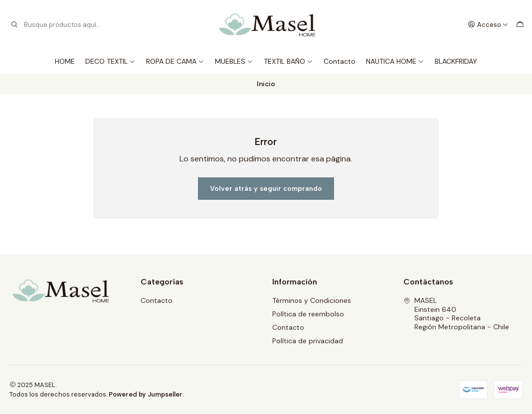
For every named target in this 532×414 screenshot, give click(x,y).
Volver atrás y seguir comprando (266, 189)
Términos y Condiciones (312, 300)
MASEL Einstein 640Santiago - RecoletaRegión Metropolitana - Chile (456, 314)
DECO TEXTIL (110, 61)
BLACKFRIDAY (456, 61)
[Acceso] (488, 24)
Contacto (340, 61)
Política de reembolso (308, 314)
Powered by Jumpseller (146, 394)
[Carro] (520, 24)
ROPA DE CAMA (175, 61)
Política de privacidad (308, 341)
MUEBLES (234, 61)
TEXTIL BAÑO (288, 61)
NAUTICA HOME (395, 61)
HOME (65, 61)
